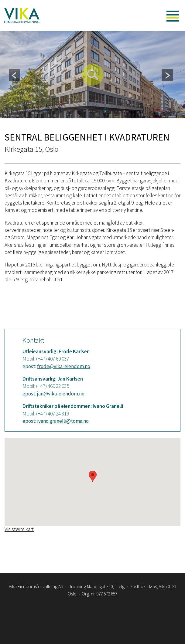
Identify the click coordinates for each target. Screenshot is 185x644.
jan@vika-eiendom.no (61, 394)
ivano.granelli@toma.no (63, 421)
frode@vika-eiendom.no (64, 366)
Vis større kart (19, 529)
